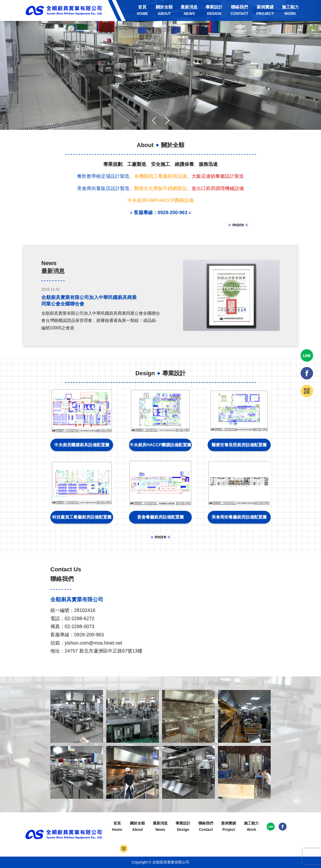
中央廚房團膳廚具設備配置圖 (82, 445)
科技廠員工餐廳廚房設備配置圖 (82, 517)
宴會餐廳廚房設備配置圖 (160, 517)
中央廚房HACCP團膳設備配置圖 (160, 445)
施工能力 (290, 10)
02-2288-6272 (79, 619)
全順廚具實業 (64, 10)
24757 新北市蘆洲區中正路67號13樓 (103, 651)
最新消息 (189, 10)
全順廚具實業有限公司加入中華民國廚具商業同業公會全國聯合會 (89, 301)
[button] (167, 120)
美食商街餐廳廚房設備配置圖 (239, 517)
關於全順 (164, 10)
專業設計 (214, 10)
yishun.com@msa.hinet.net (93, 643)
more (238, 225)
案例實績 (265, 10)
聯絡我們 (239, 10)
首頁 (142, 10)
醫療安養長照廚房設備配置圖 (239, 445)
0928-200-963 (89, 635)
